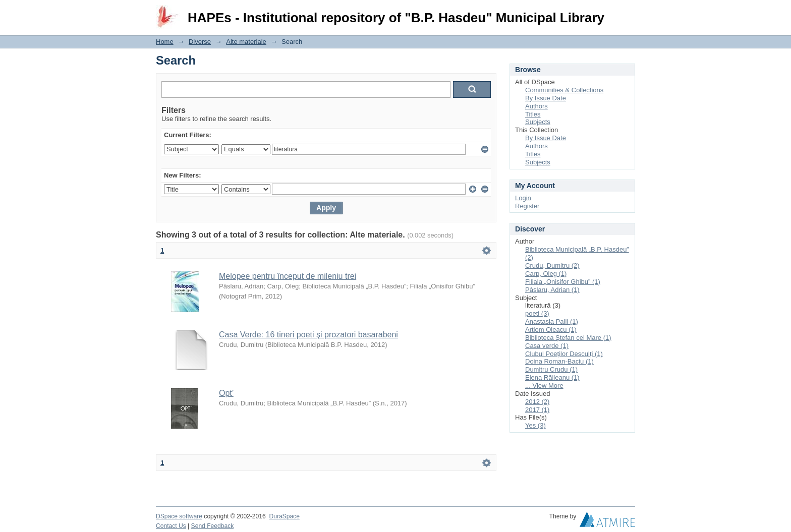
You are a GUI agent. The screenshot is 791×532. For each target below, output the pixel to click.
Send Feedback (213, 526)
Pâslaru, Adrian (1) (552, 290)
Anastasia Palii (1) (552, 321)
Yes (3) (535, 425)
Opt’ (226, 393)
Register (527, 206)
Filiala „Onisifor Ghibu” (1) (563, 282)
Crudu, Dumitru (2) (552, 265)
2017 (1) (537, 410)
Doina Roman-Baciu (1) (559, 361)
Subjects (538, 122)
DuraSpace (284, 516)
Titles (533, 114)
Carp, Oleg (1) (546, 274)
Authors (536, 106)
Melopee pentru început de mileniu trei (288, 276)
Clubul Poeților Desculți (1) (564, 354)
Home (165, 42)
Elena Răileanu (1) (552, 377)
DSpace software (179, 516)
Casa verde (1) (547, 346)
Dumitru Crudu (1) (551, 369)
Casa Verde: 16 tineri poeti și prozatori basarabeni (308, 335)
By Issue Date (546, 98)
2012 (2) (537, 402)
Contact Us (171, 526)
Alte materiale (246, 42)
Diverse (200, 42)
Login (627, 12)
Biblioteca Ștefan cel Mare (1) (568, 338)
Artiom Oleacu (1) (551, 330)
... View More (544, 386)
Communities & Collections (564, 90)
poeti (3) (537, 313)
